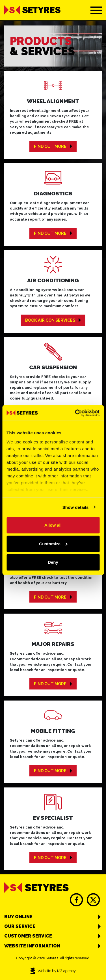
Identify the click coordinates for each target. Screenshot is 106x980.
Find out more (53, 146)
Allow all (53, 525)
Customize (53, 544)
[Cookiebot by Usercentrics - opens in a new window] (75, 413)
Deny (53, 562)
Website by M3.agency (53, 971)
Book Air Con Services (53, 320)
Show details (76, 507)
